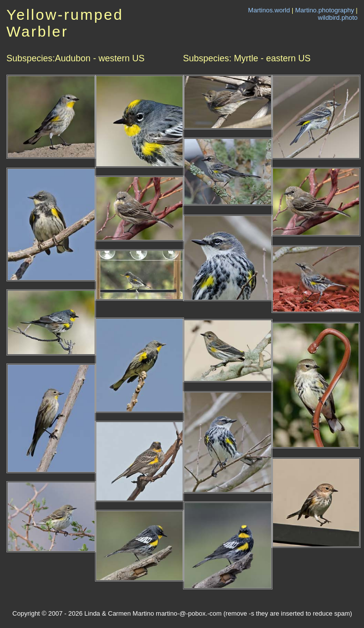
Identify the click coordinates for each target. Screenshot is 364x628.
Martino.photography (325, 10)
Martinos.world (269, 10)
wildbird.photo (338, 18)
